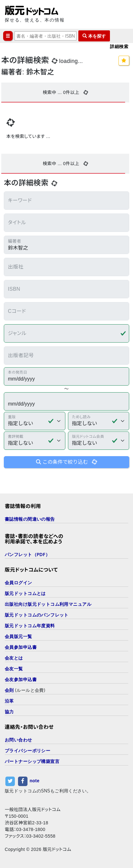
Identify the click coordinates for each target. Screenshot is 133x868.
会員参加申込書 (21, 647)
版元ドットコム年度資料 (30, 626)
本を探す (94, 36)
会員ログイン (18, 583)
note (35, 781)
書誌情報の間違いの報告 (30, 519)
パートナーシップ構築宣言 (32, 761)
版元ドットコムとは (25, 593)
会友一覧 (14, 669)
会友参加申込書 (21, 679)
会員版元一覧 (18, 636)
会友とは (14, 658)
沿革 (9, 701)
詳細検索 (119, 46)
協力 (9, 712)
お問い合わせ (18, 740)
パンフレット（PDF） (27, 554)
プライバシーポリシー (27, 750)
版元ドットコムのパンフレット (37, 615)
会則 (9, 690)
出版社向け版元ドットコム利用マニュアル (48, 604)
